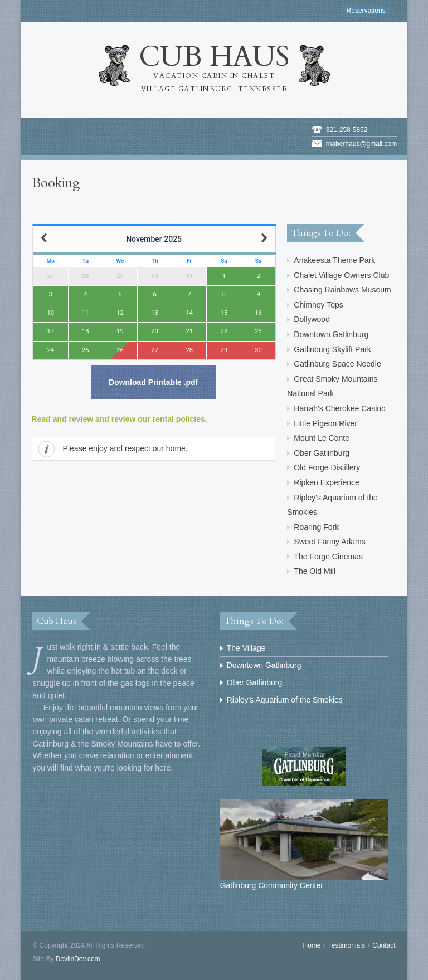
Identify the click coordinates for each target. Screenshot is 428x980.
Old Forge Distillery (327, 467)
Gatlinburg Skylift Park (332, 349)
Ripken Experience (327, 482)
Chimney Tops (318, 305)
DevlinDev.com (78, 959)
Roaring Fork (316, 527)
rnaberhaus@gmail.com (362, 144)
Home (312, 945)
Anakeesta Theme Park (334, 260)
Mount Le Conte (322, 438)
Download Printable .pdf (153, 382)
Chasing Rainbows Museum (342, 290)
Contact (384, 945)
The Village (246, 648)
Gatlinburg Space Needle (337, 364)
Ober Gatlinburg (322, 453)
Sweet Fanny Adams (329, 542)
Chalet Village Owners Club (341, 275)
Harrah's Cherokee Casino (340, 408)
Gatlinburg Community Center (305, 844)
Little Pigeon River (325, 423)
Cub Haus (214, 67)
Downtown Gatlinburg (331, 334)
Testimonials (347, 945)
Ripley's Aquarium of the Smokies (285, 700)
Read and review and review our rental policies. (120, 419)
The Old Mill (315, 571)
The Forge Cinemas (328, 557)
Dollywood (312, 319)
